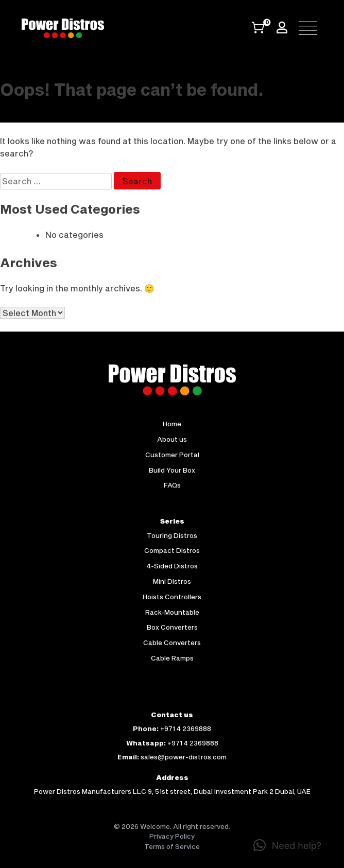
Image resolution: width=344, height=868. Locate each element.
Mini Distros (172, 581)
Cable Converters (172, 643)
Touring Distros (172, 535)
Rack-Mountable (172, 612)
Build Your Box (172, 470)
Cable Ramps (172, 658)
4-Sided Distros (172, 566)
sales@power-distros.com (184, 757)
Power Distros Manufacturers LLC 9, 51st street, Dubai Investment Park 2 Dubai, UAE (172, 791)
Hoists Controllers (172, 597)
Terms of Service (172, 846)
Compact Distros (172, 550)
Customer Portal (172, 455)
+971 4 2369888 (186, 728)
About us (172, 439)
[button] (287, 845)
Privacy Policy (172, 836)
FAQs (172, 485)
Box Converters (172, 627)
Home (172, 424)
